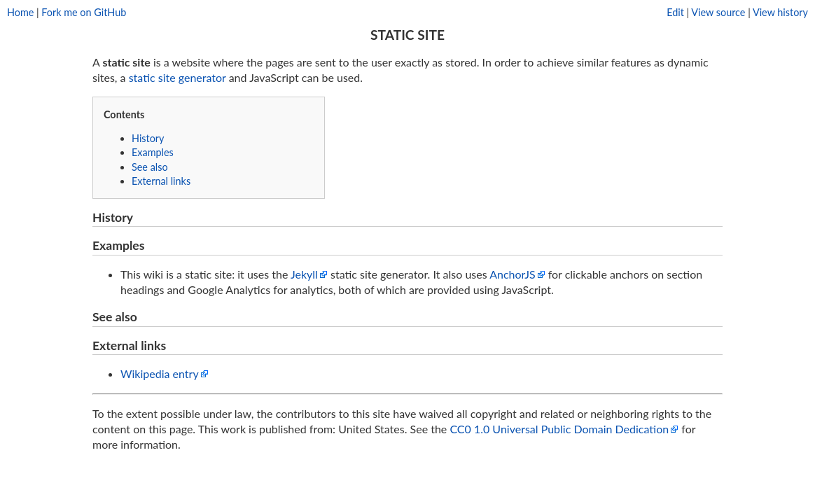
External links (161, 181)
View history (780, 12)
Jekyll (304, 274)
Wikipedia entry (160, 373)
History (148, 138)
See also (150, 167)
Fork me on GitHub (84, 12)
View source (718, 12)
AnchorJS (512, 274)
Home (20, 12)
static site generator (177, 77)
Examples (153, 152)
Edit (675, 12)
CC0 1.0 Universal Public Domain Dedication (559, 429)
